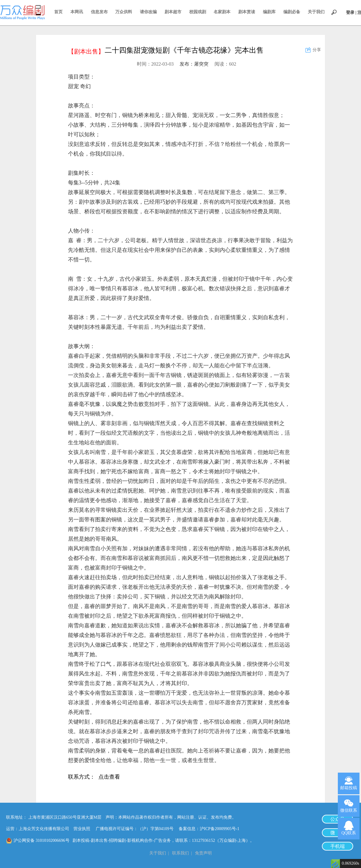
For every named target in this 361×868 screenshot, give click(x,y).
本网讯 (77, 12)
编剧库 (269, 12)
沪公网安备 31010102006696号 (42, 840)
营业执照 (82, 829)
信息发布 (99, 12)
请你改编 (148, 12)
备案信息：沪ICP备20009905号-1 (209, 829)
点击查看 (109, 777)
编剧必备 (292, 12)
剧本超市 (173, 12)
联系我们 (180, 853)
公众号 (338, 819)
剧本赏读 (247, 12)
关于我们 (316, 12)
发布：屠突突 (194, 64)
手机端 (338, 846)
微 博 (338, 833)
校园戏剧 (198, 12)
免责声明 (203, 853)
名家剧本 (222, 12)
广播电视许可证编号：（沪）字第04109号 (137, 829)
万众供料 (124, 12)
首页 (58, 12)
